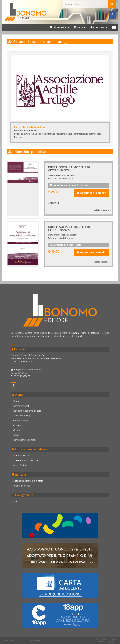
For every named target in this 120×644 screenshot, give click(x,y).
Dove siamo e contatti (25, 439)
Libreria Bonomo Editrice (27, 459)
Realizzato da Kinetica (106, 633)
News (17, 434)
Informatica (103, 635)
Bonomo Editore (22, 454)
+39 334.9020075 (21, 375)
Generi (17, 429)
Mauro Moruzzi (58, 175)
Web (112, 635)
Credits (21, 634)
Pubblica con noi (22, 485)
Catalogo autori (22, 419)
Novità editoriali (22, 405)
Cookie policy (10, 640)
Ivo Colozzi (72, 175)
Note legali (9, 634)
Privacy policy (35, 634)
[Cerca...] (85, 4)
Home (17, 400)
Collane (18, 424)
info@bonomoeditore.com (27, 368)
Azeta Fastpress (22, 464)
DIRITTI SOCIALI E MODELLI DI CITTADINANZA (69, 168)
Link (16, 500)
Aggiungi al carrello (91, 192)
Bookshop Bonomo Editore (28, 410)
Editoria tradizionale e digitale (29, 480)
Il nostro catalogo (23, 414)
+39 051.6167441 (22, 372)
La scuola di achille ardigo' (62, 178)
